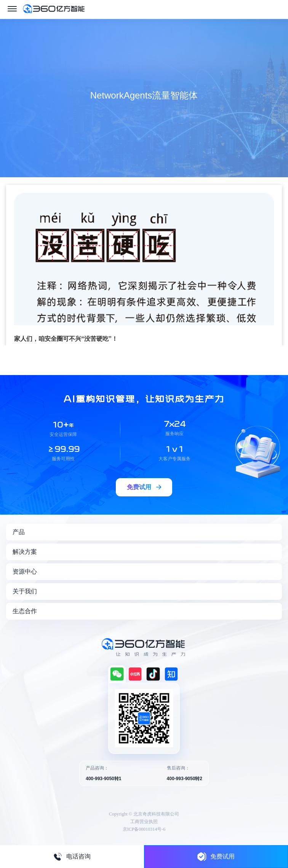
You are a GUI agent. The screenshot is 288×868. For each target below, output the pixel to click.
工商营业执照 (144, 822)
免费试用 (216, 856)
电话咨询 (72, 857)
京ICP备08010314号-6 (144, 829)
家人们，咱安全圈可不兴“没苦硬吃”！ (66, 339)
